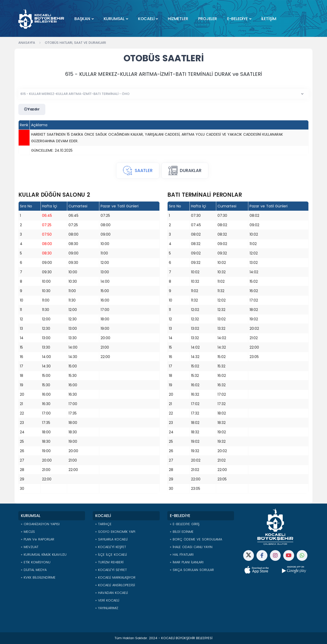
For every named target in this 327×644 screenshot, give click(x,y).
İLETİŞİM (269, 19)
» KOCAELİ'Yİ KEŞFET (111, 547)
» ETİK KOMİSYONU (36, 562)
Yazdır (32, 109)
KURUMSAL (114, 19)
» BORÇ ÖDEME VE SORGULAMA (196, 539)
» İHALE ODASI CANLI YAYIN (191, 547)
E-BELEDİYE (237, 19)
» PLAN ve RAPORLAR (38, 539)
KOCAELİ (146, 19)
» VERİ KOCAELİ (107, 600)
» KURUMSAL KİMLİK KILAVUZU (44, 555)
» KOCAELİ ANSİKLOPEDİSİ (115, 585)
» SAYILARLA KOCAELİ (111, 539)
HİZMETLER (178, 19)
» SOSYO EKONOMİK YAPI (115, 532)
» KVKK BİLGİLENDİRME (38, 577)
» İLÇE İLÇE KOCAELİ (111, 555)
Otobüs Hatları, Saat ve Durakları (75, 43)
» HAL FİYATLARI (182, 555)
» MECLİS (28, 532)
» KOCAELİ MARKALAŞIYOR (115, 577)
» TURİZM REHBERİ (109, 562)
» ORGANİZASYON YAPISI (40, 524)
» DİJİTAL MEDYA (34, 570)
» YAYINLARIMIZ (107, 608)
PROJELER (207, 19)
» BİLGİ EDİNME (182, 532)
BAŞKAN (82, 19)
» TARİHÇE (103, 524)
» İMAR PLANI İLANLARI (187, 562)
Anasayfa (27, 43)
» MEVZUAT (30, 547)
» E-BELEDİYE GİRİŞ (185, 524)
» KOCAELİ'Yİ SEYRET (111, 570)
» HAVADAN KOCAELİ (112, 593)
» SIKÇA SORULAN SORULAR (192, 570)
